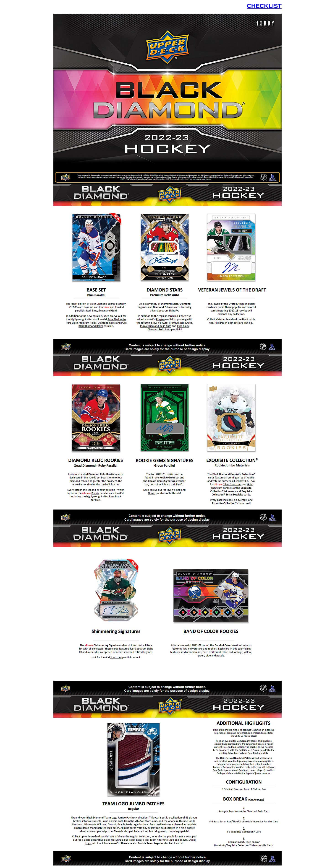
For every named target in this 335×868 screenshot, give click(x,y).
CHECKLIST (264, 6)
